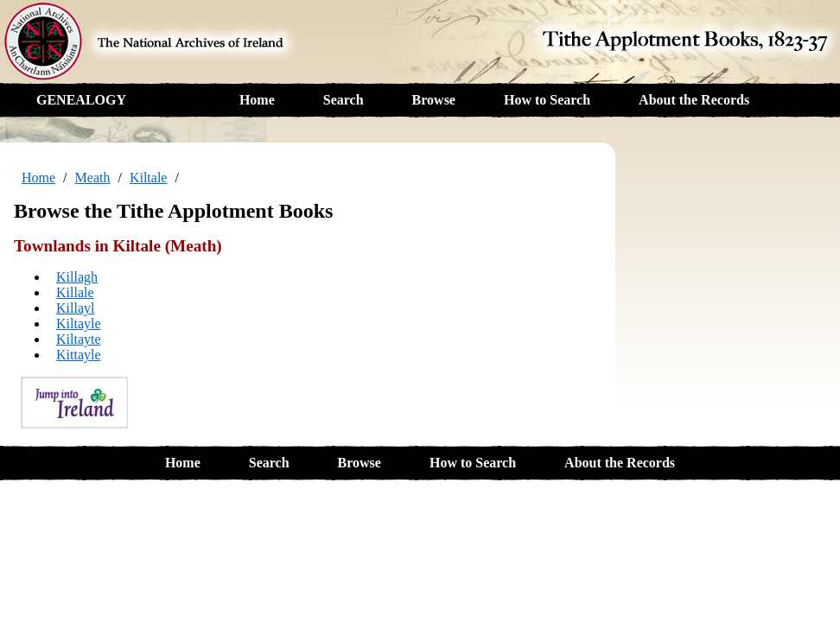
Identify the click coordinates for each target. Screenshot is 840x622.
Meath (93, 178)
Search (344, 100)
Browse (434, 100)
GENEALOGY (81, 100)
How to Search (547, 100)
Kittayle (79, 355)
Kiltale (149, 178)
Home (257, 100)
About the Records (694, 100)
